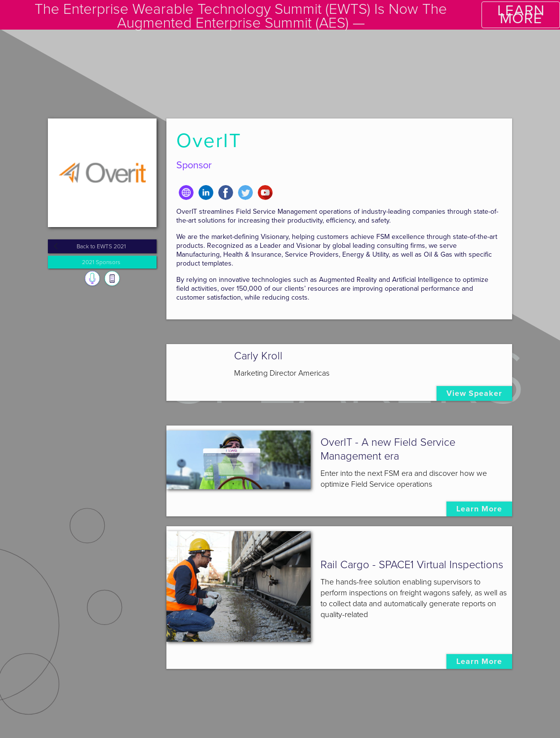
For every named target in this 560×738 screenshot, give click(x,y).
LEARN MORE (521, 15)
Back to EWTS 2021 (101, 246)
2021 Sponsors (101, 262)
